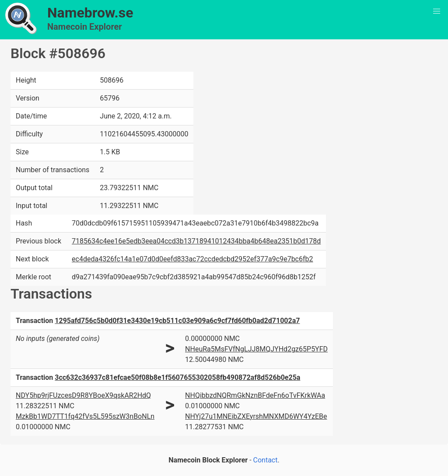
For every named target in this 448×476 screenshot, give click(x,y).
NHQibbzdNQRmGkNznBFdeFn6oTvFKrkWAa (255, 395)
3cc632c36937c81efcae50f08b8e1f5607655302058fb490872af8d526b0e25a (177, 377)
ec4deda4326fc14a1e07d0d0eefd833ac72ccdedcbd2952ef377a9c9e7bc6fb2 (192, 259)
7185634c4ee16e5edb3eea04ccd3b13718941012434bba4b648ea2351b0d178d (196, 241)
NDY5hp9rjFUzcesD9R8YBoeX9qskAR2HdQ (83, 395)
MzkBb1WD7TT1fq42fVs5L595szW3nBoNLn (85, 416)
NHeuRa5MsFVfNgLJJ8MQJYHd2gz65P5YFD (256, 349)
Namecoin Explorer (85, 27)
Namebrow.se (90, 13)
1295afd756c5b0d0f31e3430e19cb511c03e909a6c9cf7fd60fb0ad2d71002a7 (177, 321)
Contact (266, 460)
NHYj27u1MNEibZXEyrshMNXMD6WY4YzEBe (256, 416)
